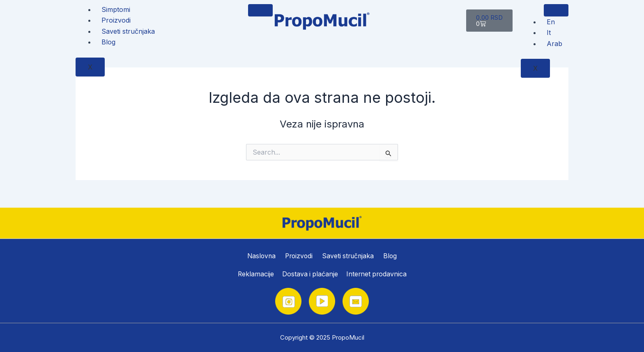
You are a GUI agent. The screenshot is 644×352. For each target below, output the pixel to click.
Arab (554, 44)
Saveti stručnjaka (128, 31)
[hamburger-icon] (260, 10)
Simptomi (116, 9)
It (549, 32)
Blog (108, 42)
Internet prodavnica (377, 274)
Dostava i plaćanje (310, 274)
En (551, 22)
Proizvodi (116, 20)
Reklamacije (255, 274)
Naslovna (262, 255)
